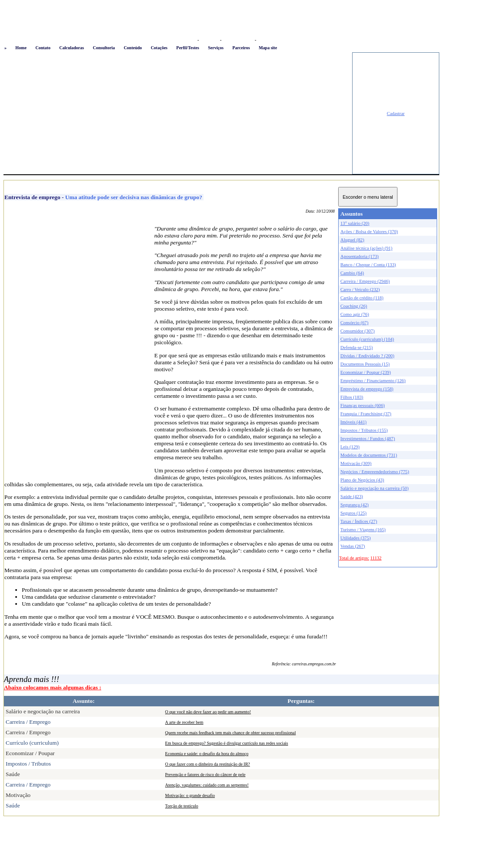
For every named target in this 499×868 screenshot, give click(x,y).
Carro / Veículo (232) (360, 290)
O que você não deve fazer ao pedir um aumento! (208, 712)
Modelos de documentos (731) (369, 455)
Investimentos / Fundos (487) (368, 439)
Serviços (216, 48)
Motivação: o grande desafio (190, 795)
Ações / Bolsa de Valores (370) (369, 232)
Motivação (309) (356, 463)
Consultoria (104, 48)
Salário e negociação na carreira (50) (375, 488)
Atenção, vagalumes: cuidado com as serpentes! (207, 785)
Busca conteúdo (238, 40)
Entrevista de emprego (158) (367, 389)
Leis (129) (350, 447)
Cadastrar (396, 114)
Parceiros (241, 48)
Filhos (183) (352, 397)
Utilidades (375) (356, 538)
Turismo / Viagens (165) (363, 530)
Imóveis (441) (353, 422)
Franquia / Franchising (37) (366, 414)
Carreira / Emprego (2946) (365, 281)
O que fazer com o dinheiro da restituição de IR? (208, 764)
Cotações (159, 48)
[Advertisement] (178, 113)
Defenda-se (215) (356, 348)
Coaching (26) (354, 306)
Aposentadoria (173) (360, 256)
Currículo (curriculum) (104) (367, 339)
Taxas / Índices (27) (359, 521)
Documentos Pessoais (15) (365, 364)
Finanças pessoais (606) (363, 405)
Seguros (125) (353, 513)
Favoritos (209, 40)
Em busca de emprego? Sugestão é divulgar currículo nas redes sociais (227, 743)
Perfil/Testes (188, 48)
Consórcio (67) (354, 323)
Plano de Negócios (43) (362, 480)
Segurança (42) (355, 505)
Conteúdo (133, 48)
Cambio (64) (352, 273)
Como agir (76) (355, 314)
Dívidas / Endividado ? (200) (367, 356)
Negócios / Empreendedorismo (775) (375, 472)
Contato (43, 48)
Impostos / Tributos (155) (364, 430)
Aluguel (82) (352, 240)
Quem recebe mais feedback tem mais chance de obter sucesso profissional (231, 733)
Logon (189, 40)
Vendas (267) (353, 546)
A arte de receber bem (184, 722)
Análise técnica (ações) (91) (366, 248)
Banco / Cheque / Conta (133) (368, 265)
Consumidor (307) (357, 331)
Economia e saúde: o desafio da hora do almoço (207, 754)
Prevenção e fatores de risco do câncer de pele (205, 775)
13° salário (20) (355, 223)
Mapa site (268, 48)
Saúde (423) (352, 497)
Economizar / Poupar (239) (366, 372)
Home (21, 48)
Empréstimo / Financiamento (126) (373, 381)
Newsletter (268, 40)
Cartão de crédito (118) (362, 298)
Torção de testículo (182, 806)
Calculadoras (72, 48)
